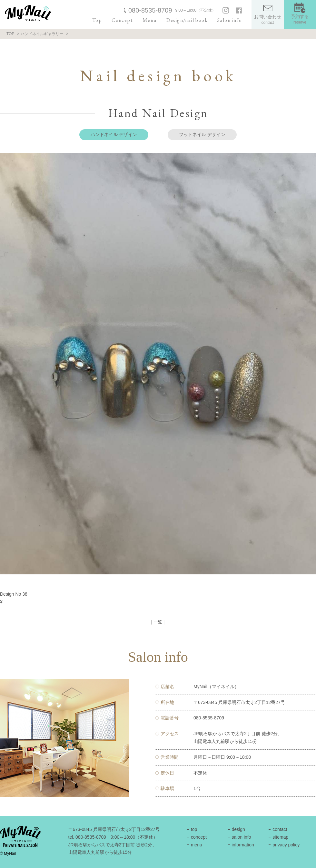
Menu (150, 20)
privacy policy (286, 845)
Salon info (230, 20)
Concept (122, 20)
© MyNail (8, 853)
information (243, 845)
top (194, 829)
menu (197, 845)
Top (97, 20)
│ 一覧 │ (158, 622)
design (238, 829)
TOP (10, 34)
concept (199, 837)
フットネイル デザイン (202, 134)
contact (280, 829)
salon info (242, 837)
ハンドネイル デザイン (114, 134)
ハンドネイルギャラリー (42, 34)
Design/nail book (187, 20)
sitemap (280, 837)
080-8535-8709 (150, 10)
